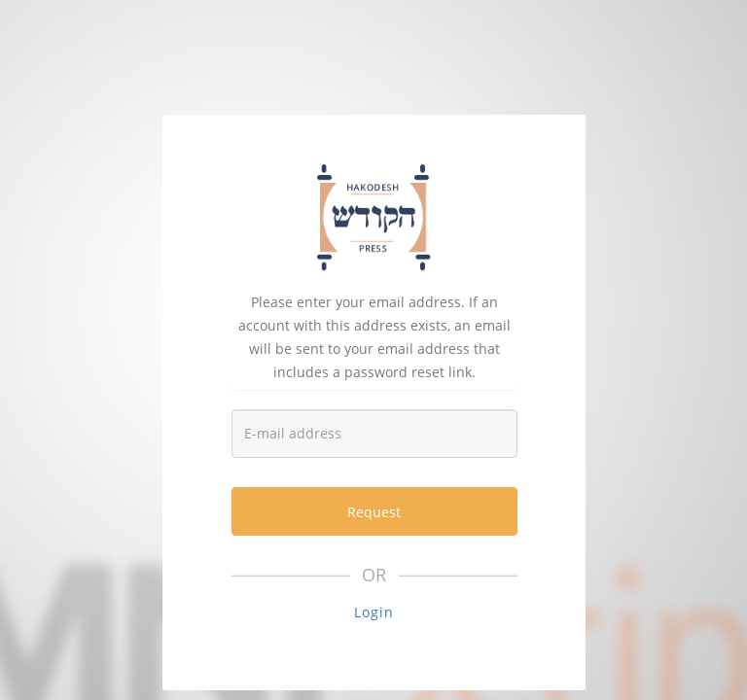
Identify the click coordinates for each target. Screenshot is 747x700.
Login (374, 612)
